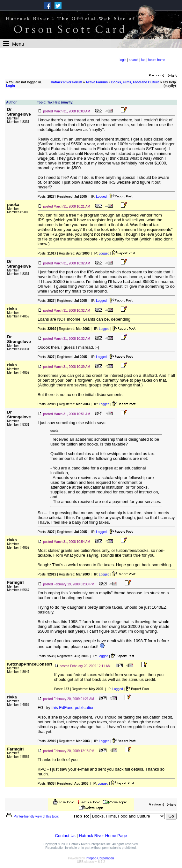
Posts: (46, 197)
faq (143, 60)
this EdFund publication (73, 708)
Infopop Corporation (100, 858)
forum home (157, 60)
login (123, 60)
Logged (101, 197)
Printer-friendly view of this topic (32, 816)
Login (10, 86)
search (134, 60)
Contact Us (65, 836)
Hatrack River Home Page (103, 836)
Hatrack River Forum (66, 82)
